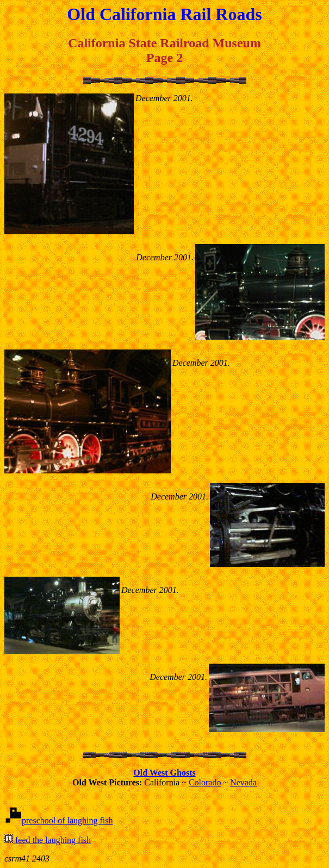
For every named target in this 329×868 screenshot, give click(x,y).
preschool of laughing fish (67, 820)
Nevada (243, 782)
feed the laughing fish (52, 840)
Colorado (205, 782)
